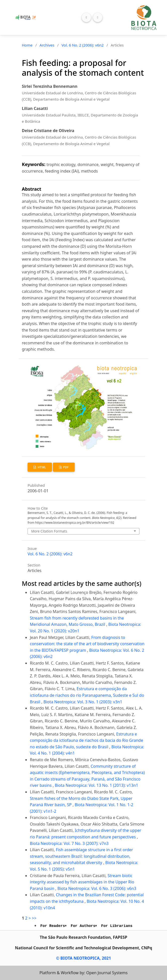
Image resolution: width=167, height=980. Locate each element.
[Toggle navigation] (98, 17)
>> (34, 918)
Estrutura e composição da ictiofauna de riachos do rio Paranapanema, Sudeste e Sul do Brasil (87, 695)
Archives (47, 45)
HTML (41, 467)
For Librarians (117, 926)
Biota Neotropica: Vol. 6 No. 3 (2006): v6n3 (97, 888)
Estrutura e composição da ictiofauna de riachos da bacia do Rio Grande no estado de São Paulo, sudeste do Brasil (87, 740)
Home (27, 45)
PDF (65, 467)
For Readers (53, 926)
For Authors (83, 926)
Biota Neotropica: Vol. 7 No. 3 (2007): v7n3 (69, 843)
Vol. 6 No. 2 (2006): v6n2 (82, 45)
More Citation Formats (49, 531)
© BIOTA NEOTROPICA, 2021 (83, 958)
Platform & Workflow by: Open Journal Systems (83, 973)
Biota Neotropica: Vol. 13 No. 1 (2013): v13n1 (96, 785)
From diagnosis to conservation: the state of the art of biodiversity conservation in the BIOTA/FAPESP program (87, 644)
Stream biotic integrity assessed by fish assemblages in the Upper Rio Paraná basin (82, 882)
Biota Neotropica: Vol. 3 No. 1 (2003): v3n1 (83, 702)
